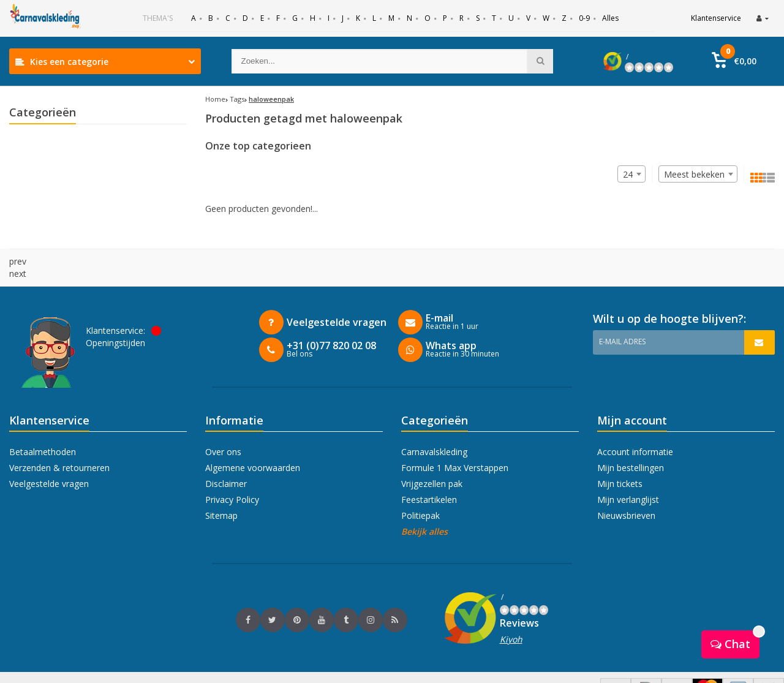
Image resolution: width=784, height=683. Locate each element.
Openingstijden (115, 318)
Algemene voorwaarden (253, 443)
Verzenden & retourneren (59, 443)
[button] (734, 61)
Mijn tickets (620, 459)
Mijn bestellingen (631, 443)
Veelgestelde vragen (49, 459)
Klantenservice (716, 18)
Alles (610, 18)
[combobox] (698, 174)
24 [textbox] (628, 174)
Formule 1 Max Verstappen (455, 443)
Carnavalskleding (434, 427)
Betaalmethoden (43, 427)
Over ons (223, 427)
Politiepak (420, 491)
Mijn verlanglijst (628, 475)
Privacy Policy (232, 475)
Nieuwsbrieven (626, 491)
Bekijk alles (424, 507)
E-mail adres (622, 317)
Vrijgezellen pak (432, 459)
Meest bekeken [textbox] (694, 174)
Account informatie (635, 427)
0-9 (584, 18)
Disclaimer (226, 459)
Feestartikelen (429, 475)
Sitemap (221, 491)
